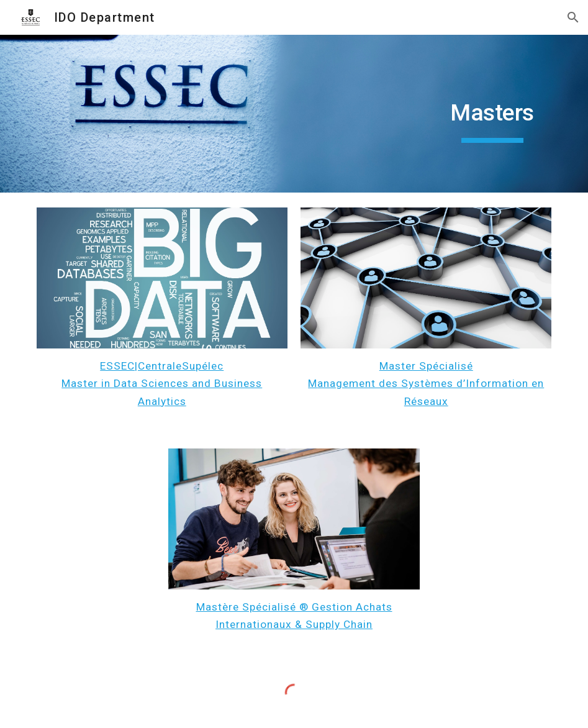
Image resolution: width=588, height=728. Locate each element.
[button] (573, 17)
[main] (492, 114)
